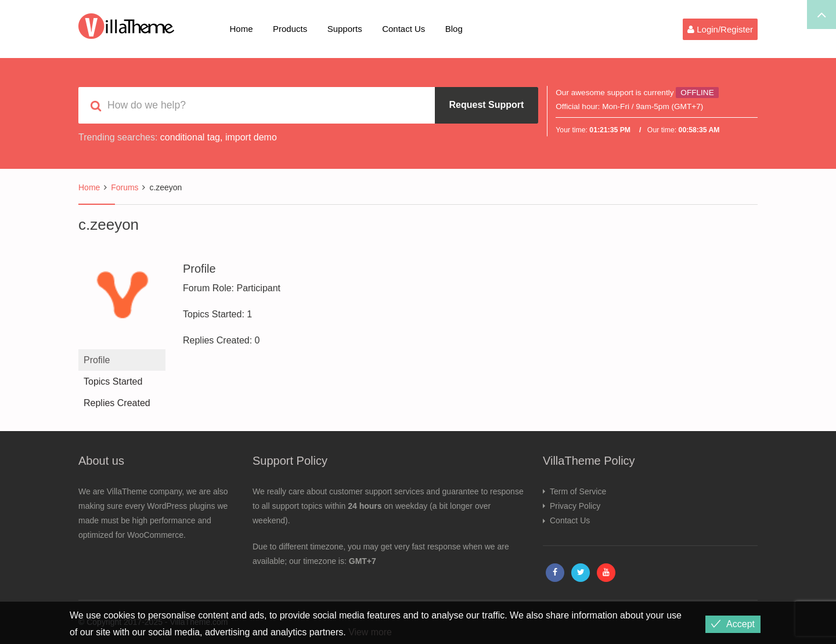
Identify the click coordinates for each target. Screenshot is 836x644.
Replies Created (117, 403)
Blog (454, 29)
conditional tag (190, 137)
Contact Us (403, 29)
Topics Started (113, 381)
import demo (251, 137)
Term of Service (578, 491)
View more (370, 632)
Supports (345, 29)
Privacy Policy (575, 506)
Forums (125, 187)
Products (290, 29)
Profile (97, 360)
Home (242, 29)
